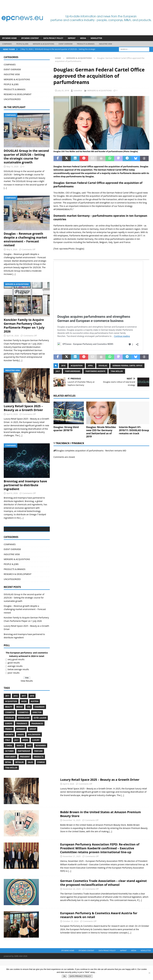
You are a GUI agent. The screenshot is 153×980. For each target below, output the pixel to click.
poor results (14, 694)
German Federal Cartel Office (127, 366)
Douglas (103, 366)
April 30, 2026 (13, 336)
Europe (9, 744)
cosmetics (23, 733)
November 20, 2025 (72, 910)
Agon (24, 722)
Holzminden (34, 756)
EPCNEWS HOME (9, 38)
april (91, 366)
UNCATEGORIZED (12, 99)
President (25, 778)
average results (15, 687)
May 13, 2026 (12, 167)
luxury (36, 761)
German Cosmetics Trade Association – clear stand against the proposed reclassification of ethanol (103, 904)
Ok (64, 976)
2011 (7, 717)
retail (8, 783)
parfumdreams (73, 371)
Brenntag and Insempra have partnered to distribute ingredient (25, 485)
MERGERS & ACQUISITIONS (44, 44)
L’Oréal (9, 767)
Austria (35, 722)
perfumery (11, 778)
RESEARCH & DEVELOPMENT (18, 94)
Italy (8, 761)
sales (30, 783)
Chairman (39, 728)
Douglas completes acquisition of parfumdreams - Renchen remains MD (91, 451)
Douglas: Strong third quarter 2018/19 (66, 429)
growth (9, 756)
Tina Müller (117, 371)
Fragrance (22, 744)
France (9, 750)
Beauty (9, 728)
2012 (15, 717)
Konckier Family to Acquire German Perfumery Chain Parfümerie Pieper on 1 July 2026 (24, 326)
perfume (38, 772)
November (41, 767)
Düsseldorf (24, 739)
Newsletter (96, 38)
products (39, 778)
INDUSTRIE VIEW (105, 44)
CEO (29, 728)
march (20, 767)
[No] (149, 973)
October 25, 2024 (71, 942)
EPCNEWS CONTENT (30, 38)
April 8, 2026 (12, 493)
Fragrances (37, 744)
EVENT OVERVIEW (66, 44)
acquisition (77, 366)
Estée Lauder (40, 739)
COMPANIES (7, 44)
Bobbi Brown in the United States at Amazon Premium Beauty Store (101, 835)
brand (19, 728)
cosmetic (10, 733)
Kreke (25, 761)
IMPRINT (72, 38)
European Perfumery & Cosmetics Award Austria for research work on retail (99, 936)
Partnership (24, 772)
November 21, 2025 (72, 877)
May (29, 767)
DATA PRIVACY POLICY (53, 38)
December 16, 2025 (72, 841)
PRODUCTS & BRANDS (86, 44)
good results (14, 684)
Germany (21, 750)
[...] (5, 188)
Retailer (19, 783)
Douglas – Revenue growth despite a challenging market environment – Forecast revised (25, 239)
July (58, 371)
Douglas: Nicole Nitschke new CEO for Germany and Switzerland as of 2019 (101, 432)
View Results (27, 702)
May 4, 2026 (12, 249)
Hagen (21, 756)
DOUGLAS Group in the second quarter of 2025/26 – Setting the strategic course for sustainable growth (26, 156)
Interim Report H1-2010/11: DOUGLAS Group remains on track (134, 430)
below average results (18, 690)
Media (83, 38)
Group (33, 750)
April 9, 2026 (12, 414)
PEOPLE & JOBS (22, 44)
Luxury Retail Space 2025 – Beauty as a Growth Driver (23, 408)
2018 (63, 366)
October (9, 772)
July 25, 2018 (63, 90)
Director (37, 733)
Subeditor (78, 90)
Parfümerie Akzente (96, 371)
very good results (16, 680)
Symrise (41, 783)
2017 (24, 717)
